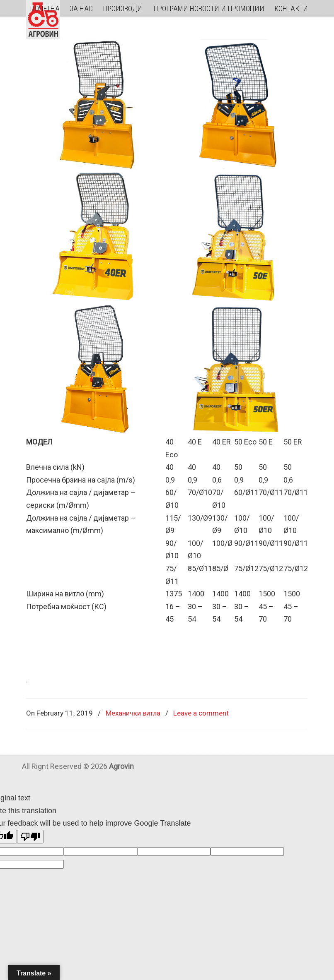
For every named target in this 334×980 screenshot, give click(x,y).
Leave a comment (201, 713)
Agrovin (43, 19)
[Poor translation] (30, 837)
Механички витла (133, 713)
